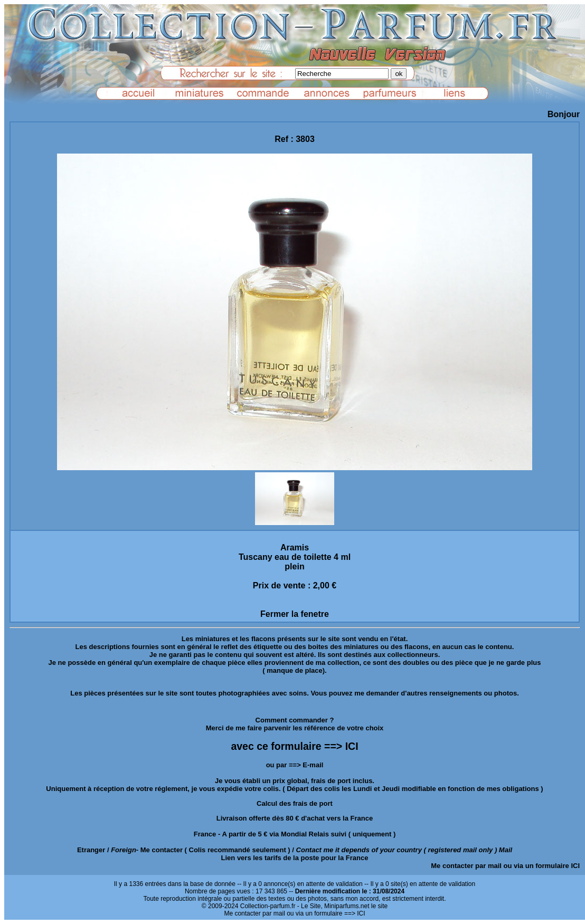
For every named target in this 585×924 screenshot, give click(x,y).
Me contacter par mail (466, 866)
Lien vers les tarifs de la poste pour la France (295, 858)
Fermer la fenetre (295, 614)
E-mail (313, 765)
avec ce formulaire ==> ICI (294, 746)
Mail (506, 850)
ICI (575, 866)
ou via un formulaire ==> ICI (326, 913)
